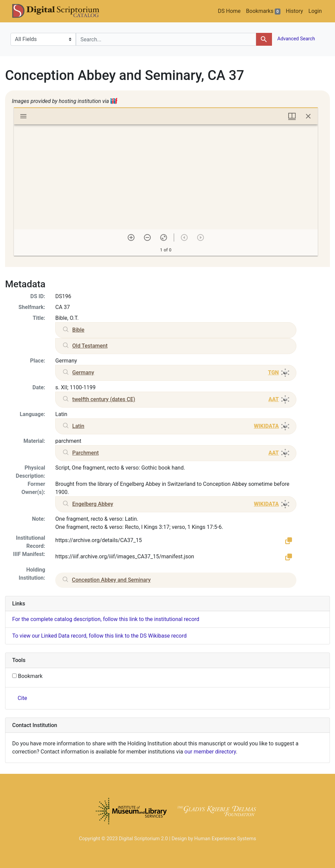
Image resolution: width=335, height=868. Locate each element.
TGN (273, 373)
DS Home (229, 11)
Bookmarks (263, 11)
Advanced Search (296, 39)
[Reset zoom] (164, 237)
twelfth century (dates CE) (104, 399)
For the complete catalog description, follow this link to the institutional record (106, 619)
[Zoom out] (147, 237)
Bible (78, 330)
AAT (274, 399)
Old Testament (90, 346)
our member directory (210, 752)
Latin (78, 426)
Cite (22, 698)
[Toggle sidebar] (23, 116)
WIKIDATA (266, 426)
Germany (83, 373)
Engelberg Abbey (93, 504)
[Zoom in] (131, 237)
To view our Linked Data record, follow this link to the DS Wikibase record (99, 636)
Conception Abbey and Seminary (111, 580)
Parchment (85, 453)
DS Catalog (61, 11)
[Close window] (308, 116)
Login (315, 11)
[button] (289, 540)
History (295, 11)
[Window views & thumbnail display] (292, 116)
